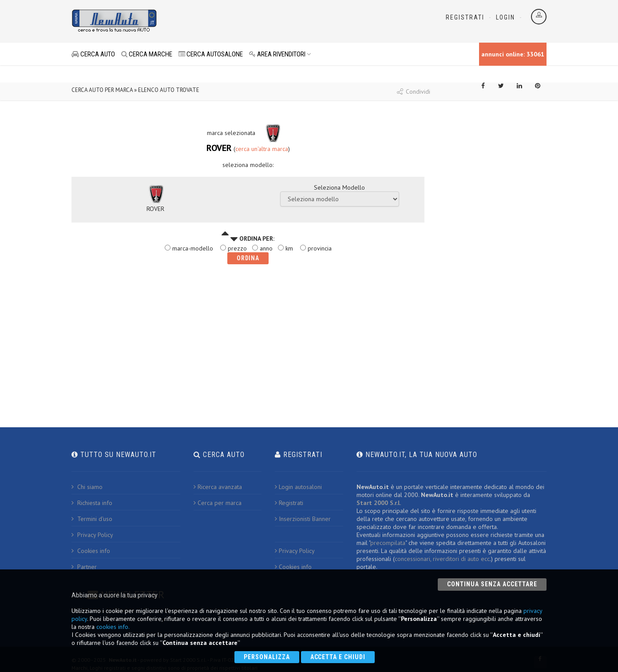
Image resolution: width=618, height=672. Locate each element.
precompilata (388, 543)
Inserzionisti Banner (303, 519)
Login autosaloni (298, 487)
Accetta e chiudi (338, 657)
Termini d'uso (92, 519)
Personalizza (267, 657)
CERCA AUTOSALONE (211, 54)
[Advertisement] (269, 22)
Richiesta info (92, 503)
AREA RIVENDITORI (280, 54)
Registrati (465, 17)
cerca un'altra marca (262, 149)
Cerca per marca (218, 503)
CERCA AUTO (93, 54)
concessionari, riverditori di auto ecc (442, 559)
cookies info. (113, 627)
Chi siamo (87, 487)
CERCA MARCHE (147, 54)
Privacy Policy (92, 535)
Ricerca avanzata (218, 487)
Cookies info (91, 551)
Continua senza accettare (492, 584)
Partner (84, 567)
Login (505, 17)
